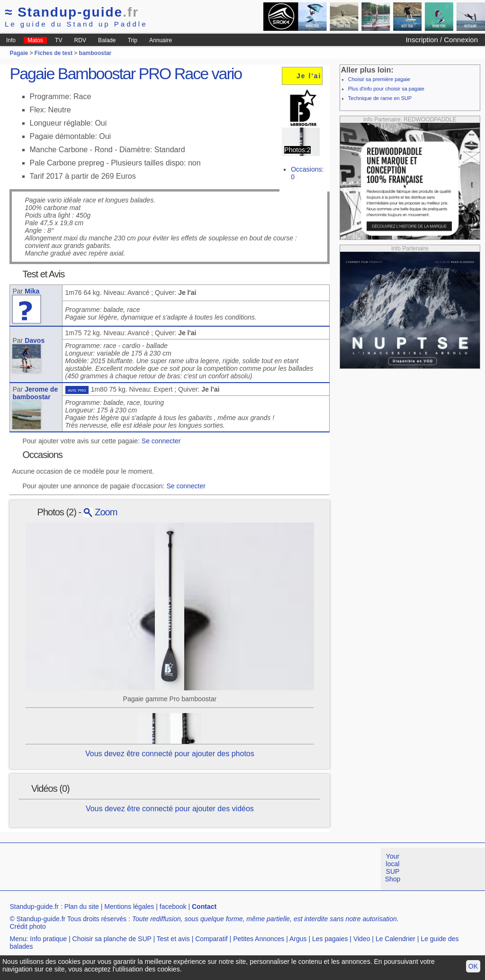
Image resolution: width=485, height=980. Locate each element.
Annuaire (161, 40)
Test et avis (173, 939)
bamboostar (95, 53)
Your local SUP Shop (393, 868)
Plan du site (82, 907)
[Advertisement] (172, 869)
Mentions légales (129, 907)
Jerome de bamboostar (35, 393)
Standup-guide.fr (34, 907)
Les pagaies (330, 939)
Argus (298, 939)
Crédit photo (27, 926)
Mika (32, 291)
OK (473, 966)
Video (362, 939)
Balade (107, 40)
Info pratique (48, 939)
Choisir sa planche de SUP (112, 939)
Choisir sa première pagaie (379, 79)
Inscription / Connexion (442, 40)
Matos (35, 40)
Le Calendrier (395, 939)
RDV (80, 40)
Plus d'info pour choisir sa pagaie (386, 89)
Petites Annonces (259, 939)
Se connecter (161, 441)
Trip (133, 40)
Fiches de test (54, 53)
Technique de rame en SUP (380, 98)
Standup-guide (72, 12)
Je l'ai (309, 76)
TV (58, 40)
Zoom (100, 512)
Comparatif (211, 939)
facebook (173, 907)
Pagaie (19, 53)
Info (11, 40)
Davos (35, 340)
